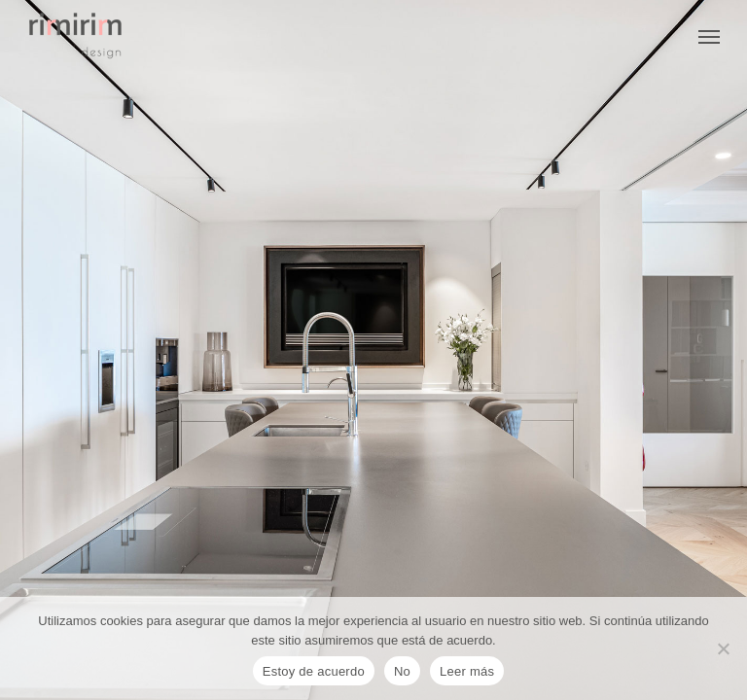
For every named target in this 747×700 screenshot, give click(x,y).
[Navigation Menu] (709, 36)
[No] (723, 648)
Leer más (467, 671)
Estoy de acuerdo (314, 671)
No (402, 671)
